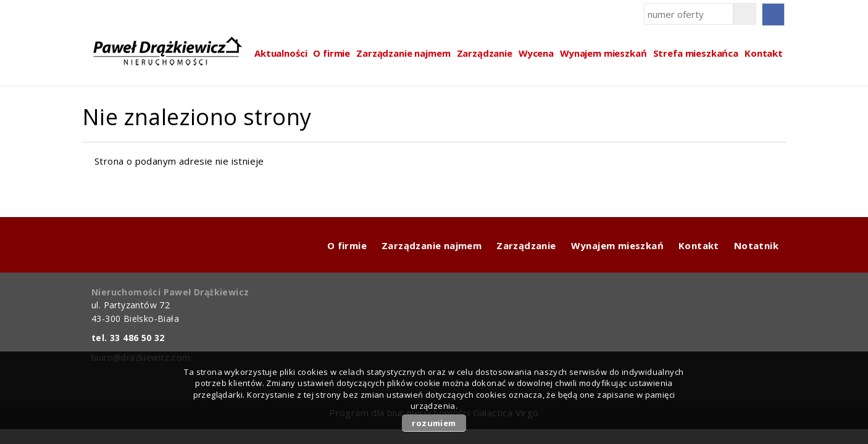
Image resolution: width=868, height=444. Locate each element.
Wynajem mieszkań (603, 53)
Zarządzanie (485, 53)
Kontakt (764, 53)
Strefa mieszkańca (696, 53)
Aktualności (281, 53)
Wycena (536, 53)
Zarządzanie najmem (403, 53)
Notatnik (756, 245)
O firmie (332, 53)
